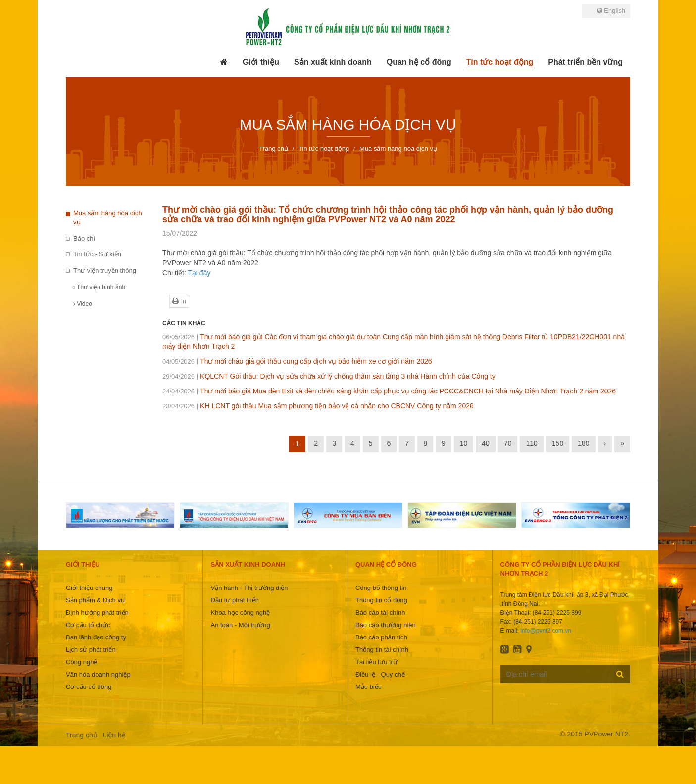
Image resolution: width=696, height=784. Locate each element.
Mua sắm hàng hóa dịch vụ (108, 218)
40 (486, 443)
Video (83, 304)
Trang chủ (82, 735)
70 (508, 443)
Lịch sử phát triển (91, 650)
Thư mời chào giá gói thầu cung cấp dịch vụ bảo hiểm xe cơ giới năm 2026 (297, 361)
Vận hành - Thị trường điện (249, 588)
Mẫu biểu (369, 687)
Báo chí (84, 238)
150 (558, 443)
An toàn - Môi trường (240, 625)
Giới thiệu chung (89, 588)
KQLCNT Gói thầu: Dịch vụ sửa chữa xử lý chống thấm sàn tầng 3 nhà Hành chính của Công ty (329, 376)
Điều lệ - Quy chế (380, 674)
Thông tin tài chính (382, 650)
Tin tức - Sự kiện (97, 254)
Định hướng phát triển (97, 612)
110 (531, 443)
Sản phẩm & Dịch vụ (95, 600)
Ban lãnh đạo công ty (96, 637)
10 (464, 443)
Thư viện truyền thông (105, 270)
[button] (261, 62)
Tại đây (199, 273)
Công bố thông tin (381, 588)
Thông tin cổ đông (381, 600)
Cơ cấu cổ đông (89, 687)
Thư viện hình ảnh (99, 287)
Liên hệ (114, 735)
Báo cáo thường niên (386, 625)
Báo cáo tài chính (380, 612)
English (611, 11)
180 (583, 443)
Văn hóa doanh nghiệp (98, 674)
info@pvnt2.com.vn (546, 631)
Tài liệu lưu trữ (376, 662)
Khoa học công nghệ (240, 612)
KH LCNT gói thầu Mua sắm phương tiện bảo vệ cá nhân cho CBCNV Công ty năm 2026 (318, 406)
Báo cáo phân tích (381, 637)
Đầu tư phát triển (234, 600)
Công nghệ (81, 662)
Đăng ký (620, 674)
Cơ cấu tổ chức (88, 625)
